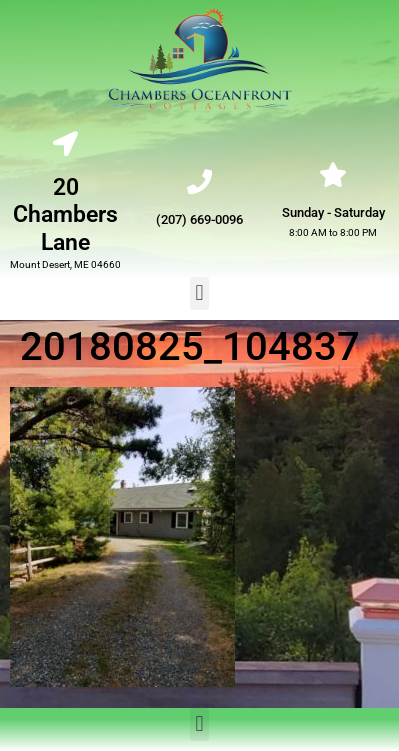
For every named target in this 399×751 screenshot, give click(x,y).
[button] (199, 293)
